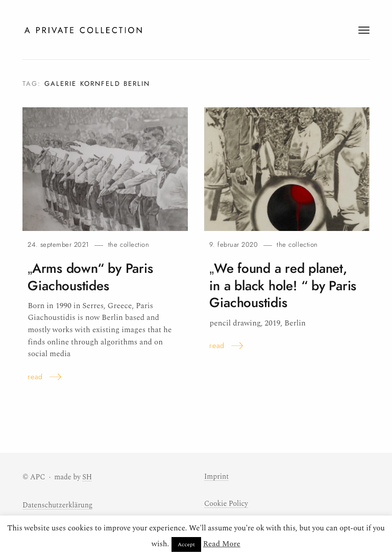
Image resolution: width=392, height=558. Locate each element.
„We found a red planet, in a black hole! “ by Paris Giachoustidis (283, 286)
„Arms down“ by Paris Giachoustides (90, 277)
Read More (222, 544)
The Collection (129, 245)
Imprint (216, 477)
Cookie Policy (226, 504)
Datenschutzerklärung (57, 505)
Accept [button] (186, 544)
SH (87, 477)
